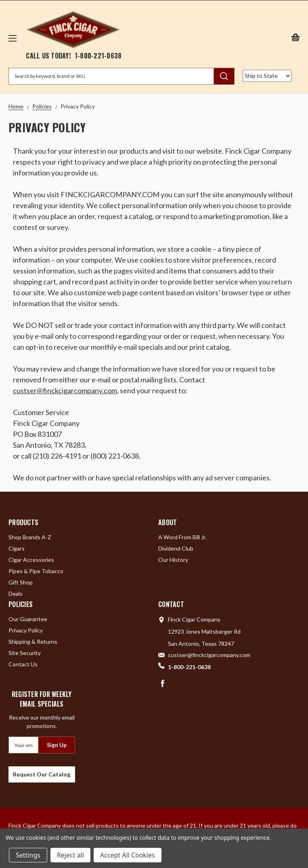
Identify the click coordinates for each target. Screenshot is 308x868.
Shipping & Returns (33, 642)
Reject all (70, 855)
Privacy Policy (26, 630)
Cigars (17, 548)
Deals (16, 594)
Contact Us (23, 664)
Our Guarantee (28, 619)
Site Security (25, 653)
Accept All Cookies (128, 855)
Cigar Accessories (31, 560)
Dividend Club (176, 548)
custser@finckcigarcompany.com (65, 390)
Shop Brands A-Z (30, 537)
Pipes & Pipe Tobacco (36, 571)
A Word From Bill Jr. (182, 537)
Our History (173, 560)
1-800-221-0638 (98, 56)
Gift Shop (21, 582)
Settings (28, 855)
